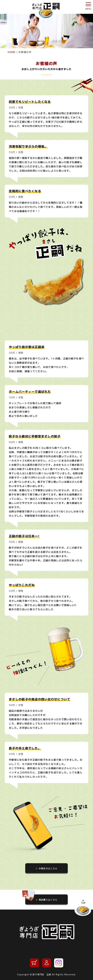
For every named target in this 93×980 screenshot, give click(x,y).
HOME (12, 52)
